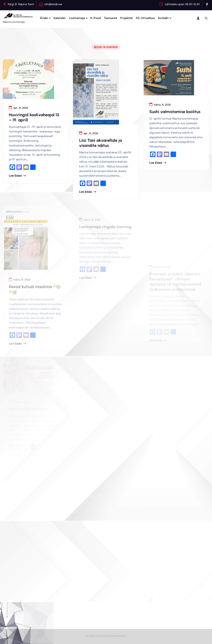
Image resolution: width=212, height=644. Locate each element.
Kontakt (163, 18)
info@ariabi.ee (53, 4)
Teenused (111, 18)
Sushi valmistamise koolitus (175, 113)
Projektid (126, 18)
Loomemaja (77, 18)
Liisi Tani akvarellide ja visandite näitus (101, 144)
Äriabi (44, 18)
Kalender (60, 18)
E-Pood (96, 18)
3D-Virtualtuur (145, 18)
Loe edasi (15, 176)
